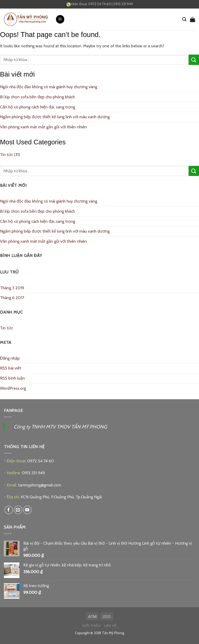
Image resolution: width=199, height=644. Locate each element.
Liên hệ (110, 626)
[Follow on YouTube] (27, 510)
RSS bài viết (11, 368)
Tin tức (6, 155)
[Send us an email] (18, 510)
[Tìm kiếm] (184, 19)
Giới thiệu (91, 626)
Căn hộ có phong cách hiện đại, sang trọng (38, 107)
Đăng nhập (10, 358)
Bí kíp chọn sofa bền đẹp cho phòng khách (37, 97)
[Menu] (60, 19)
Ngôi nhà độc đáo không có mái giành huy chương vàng (49, 87)
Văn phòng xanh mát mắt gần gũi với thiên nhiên (43, 127)
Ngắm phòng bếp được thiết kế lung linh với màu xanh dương (55, 117)
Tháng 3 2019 (12, 288)
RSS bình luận (12, 378)
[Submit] (194, 60)
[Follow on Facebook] (9, 510)
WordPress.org (13, 388)
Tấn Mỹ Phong (113, 633)
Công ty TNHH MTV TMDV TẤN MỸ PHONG (60, 427)
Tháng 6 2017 (12, 298)
